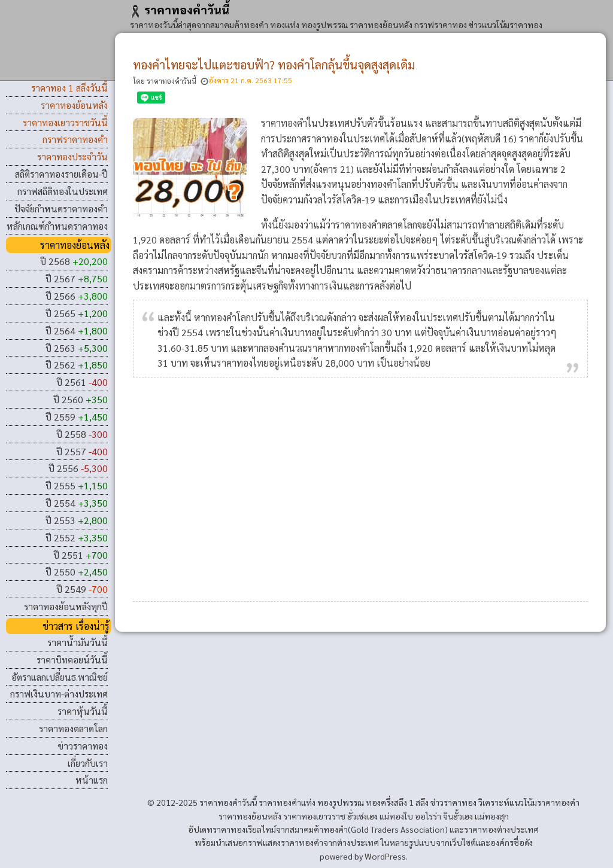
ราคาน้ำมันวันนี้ (78, 642)
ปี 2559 (77, 417)
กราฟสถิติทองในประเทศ (63, 191)
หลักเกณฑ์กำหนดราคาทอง (57, 226)
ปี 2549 (82, 589)
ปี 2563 (77, 348)
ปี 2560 (81, 399)
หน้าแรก (92, 780)
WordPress (385, 856)
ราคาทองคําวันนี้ (180, 10)
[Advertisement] (360, 486)
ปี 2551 (81, 555)
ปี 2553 (77, 520)
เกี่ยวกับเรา (88, 763)
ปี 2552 (77, 537)
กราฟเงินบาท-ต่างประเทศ (59, 694)
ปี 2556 (78, 468)
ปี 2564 (77, 331)
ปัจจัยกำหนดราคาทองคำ (61, 208)
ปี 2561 (82, 382)
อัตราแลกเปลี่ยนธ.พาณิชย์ (60, 677)
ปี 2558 (82, 434)
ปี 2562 (77, 365)
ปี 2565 (77, 313)
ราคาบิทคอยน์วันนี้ (72, 660)
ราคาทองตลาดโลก (73, 728)
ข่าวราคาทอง (83, 746)
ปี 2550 (77, 572)
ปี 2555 (77, 485)
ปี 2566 (77, 296)
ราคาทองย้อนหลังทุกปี (66, 606)
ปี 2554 (77, 503)
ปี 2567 (77, 278)
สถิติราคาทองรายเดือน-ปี (61, 174)
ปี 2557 (82, 451)
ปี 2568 (74, 261)
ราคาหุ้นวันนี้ (83, 711)
